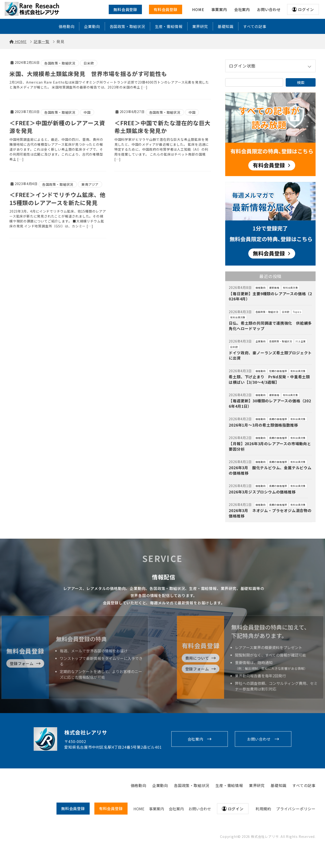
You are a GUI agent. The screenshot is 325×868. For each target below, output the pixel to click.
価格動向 (66, 26)
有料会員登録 (166, 9)
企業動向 (92, 26)
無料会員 (73, 808)
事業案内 (156, 809)
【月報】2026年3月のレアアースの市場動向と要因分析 (270, 446)
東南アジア (90, 184)
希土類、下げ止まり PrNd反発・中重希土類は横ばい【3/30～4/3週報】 (269, 379)
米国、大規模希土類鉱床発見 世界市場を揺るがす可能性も (88, 74)
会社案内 (195, 739)
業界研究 (200, 26)
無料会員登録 (125, 9)
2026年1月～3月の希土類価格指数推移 (263, 425)
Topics (297, 312)
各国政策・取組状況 (127, 26)
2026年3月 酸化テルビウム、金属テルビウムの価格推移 (270, 470)
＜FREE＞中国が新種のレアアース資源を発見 (57, 127)
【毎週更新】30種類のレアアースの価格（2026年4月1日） (270, 403)
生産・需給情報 (169, 26)
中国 (87, 112)
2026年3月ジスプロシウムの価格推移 (262, 492)
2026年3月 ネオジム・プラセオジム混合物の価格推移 (270, 513)
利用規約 (263, 809)
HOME (139, 809)
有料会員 (111, 808)
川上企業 (301, 341)
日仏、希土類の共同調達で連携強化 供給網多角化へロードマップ (270, 326)
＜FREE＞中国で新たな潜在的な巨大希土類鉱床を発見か (162, 127)
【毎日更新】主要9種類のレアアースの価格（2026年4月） (270, 296)
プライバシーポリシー (296, 809)
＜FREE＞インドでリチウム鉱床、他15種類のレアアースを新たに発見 (57, 199)
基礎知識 (226, 26)
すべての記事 (255, 26)
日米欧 (89, 63)
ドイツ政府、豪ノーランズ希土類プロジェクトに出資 (270, 355)
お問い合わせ (259, 739)
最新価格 (274, 288)
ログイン (306, 9)
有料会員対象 (291, 288)
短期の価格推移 (278, 371)
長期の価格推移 (278, 419)
